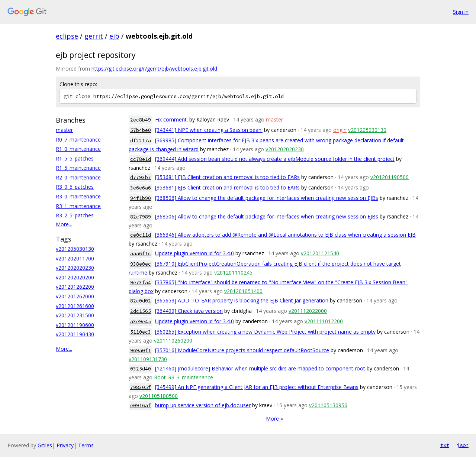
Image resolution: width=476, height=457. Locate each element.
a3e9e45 (141, 322)
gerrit (94, 36)
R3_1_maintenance (78, 206)
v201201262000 (75, 296)
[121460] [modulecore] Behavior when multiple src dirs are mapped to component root (260, 368)
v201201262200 (75, 287)
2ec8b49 (141, 120)
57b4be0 (141, 130)
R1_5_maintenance (78, 168)
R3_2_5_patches (75, 215)
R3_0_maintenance (78, 196)
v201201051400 (243, 291)
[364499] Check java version (189, 311)
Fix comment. (171, 119)
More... (64, 224)
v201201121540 (320, 253)
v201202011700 (75, 258)
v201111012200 (324, 321)
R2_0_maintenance (78, 177)
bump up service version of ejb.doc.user (203, 405)
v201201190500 (390, 177)
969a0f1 (141, 351)
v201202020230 (75, 268)
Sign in (461, 12)
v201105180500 (159, 396)
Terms (86, 445)
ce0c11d (141, 235)
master (64, 130)
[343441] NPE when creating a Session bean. (209, 130)
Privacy (65, 445)
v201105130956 (328, 405)
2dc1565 (141, 311)
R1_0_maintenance (78, 149)
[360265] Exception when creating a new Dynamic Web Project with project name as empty (265, 332)
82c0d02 (141, 301)
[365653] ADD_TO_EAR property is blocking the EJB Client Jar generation (242, 300)
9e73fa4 (141, 283)
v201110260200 (173, 341)
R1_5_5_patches (75, 158)
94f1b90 (141, 198)
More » (274, 419)
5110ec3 (141, 332)
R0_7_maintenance (78, 140)
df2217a (141, 141)
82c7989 (141, 217)
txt (445, 445)
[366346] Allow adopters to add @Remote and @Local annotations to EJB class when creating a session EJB (285, 235)
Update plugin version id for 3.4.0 (194, 253)
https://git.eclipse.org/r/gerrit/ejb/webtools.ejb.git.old (154, 69)
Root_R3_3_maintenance (184, 377)
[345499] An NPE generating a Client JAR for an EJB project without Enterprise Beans (257, 387)
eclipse (67, 36)
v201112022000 (308, 311)
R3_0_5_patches (75, 187)
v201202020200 (75, 277)
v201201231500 (75, 315)
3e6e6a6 (141, 188)
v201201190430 (75, 334)
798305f (141, 387)
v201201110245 (233, 273)
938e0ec (141, 264)
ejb (114, 36)
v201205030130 (75, 249)
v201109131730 (148, 359)
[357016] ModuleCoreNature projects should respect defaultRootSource (242, 350)
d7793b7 (141, 177)
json (463, 445)
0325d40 (141, 369)
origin (340, 130)
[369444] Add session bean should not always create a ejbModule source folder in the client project (275, 159)
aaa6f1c (141, 254)
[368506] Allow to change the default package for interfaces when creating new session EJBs (267, 198)
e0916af (141, 406)
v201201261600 (75, 306)
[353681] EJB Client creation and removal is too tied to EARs (227, 177)
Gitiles (45, 445)
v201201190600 (75, 325)
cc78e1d (141, 159)
